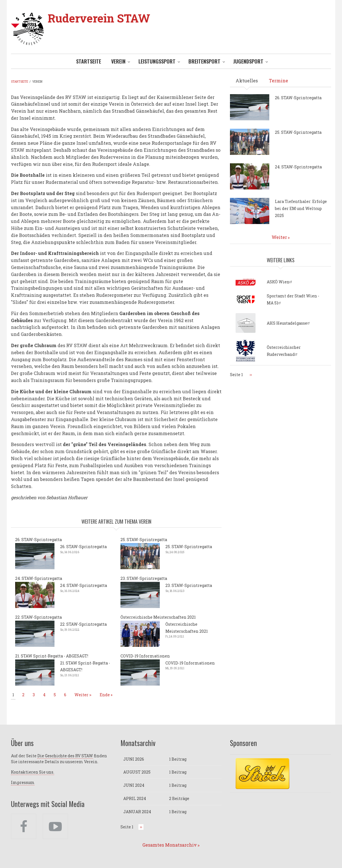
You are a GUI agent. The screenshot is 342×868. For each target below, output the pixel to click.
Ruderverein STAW (99, 18)
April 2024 (135, 798)
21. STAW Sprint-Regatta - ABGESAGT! (52, 656)
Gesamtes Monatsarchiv (170, 845)
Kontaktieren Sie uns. (33, 772)
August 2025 (137, 772)
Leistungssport (157, 61)
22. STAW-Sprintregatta (38, 617)
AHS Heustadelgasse (289, 323)
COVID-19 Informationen (145, 656)
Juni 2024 (134, 785)
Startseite (89, 61)
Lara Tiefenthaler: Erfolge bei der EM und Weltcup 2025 (301, 208)
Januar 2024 (137, 812)
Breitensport (204, 61)
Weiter (279, 237)
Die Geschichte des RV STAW (65, 756)
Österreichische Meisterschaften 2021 (158, 617)
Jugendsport (248, 61)
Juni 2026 (134, 759)
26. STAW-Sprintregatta (38, 540)
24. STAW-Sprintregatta (39, 578)
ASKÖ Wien (280, 282)
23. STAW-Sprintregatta (144, 578)
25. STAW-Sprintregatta (144, 540)
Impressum (23, 782)
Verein (118, 61)
